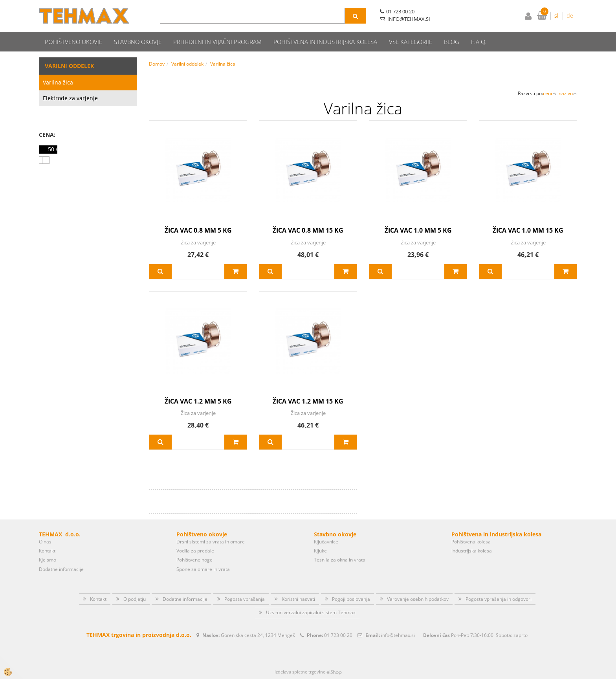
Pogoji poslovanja (351, 599)
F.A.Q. (479, 42)
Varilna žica (58, 82)
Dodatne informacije (61, 569)
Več (160, 272)
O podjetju (135, 599)
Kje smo (48, 560)
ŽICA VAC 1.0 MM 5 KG (418, 230)
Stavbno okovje (138, 42)
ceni (550, 93)
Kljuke (320, 551)
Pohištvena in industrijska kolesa (325, 42)
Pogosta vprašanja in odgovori (499, 599)
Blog (452, 42)
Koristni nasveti (298, 599)
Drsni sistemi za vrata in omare (211, 542)
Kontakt (47, 551)
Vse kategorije (411, 42)
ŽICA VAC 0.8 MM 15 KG (308, 230)
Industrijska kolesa (472, 551)
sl (556, 16)
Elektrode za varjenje (70, 98)
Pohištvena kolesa (471, 542)
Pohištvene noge (194, 560)
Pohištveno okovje (73, 42)
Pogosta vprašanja (245, 599)
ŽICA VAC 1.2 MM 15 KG (308, 401)
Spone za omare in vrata (203, 569)
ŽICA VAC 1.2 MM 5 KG (198, 401)
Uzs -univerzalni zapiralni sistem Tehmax (311, 612)
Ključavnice (326, 542)
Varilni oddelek (187, 64)
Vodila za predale (195, 551)
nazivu (568, 93)
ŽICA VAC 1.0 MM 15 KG (528, 230)
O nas (45, 542)
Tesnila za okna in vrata (340, 560)
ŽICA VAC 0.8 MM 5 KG (198, 230)
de (570, 16)
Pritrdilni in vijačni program (217, 42)
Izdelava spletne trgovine (300, 672)
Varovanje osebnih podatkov (418, 599)
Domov (157, 64)
